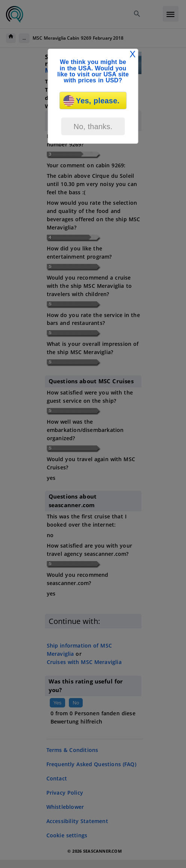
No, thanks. (93, 127)
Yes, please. (92, 101)
